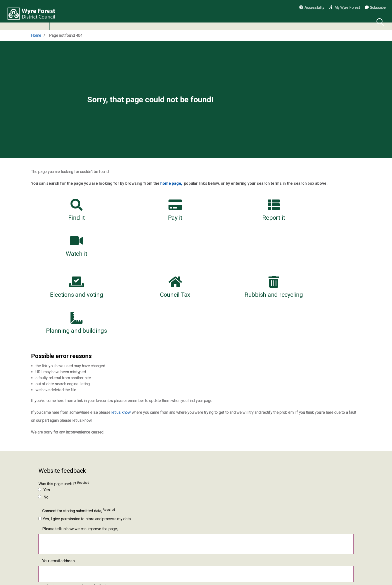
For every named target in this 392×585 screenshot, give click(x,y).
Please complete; (57, 523)
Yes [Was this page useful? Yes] (44, 418)
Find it (69, 210)
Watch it (322, 210)
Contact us (269, 580)
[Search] (379, 21)
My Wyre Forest (344, 7)
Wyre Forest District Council (33, 15)
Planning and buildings (322, 251)
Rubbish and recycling (238, 251)
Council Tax (154, 251)
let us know (121, 340)
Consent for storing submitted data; (78, 439)
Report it (238, 210)
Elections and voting (69, 251)
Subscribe (375, 7)
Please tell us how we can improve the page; (80, 457)
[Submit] (48, 540)
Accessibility (312, 7)
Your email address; (59, 489)
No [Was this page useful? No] (43, 425)
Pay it (154, 210)
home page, (171, 183)
